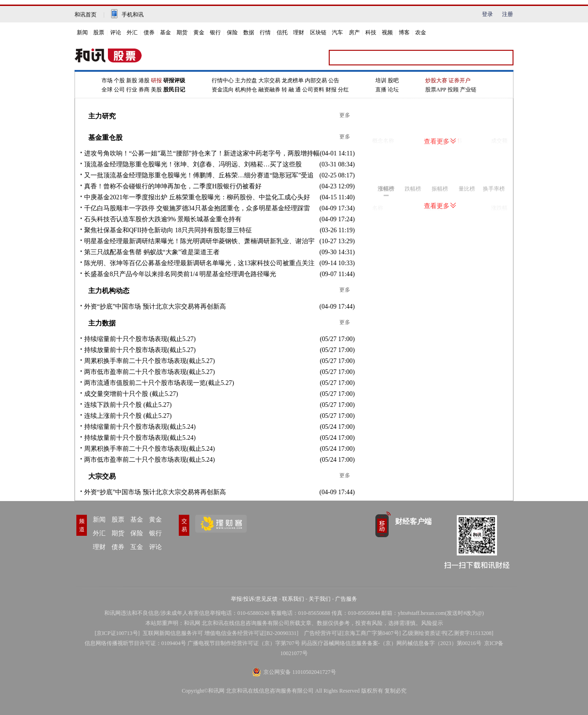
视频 (387, 32)
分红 (343, 90)
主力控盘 (246, 80)
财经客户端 (413, 521)
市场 (107, 80)
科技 (371, 32)
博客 (404, 32)
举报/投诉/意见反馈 (254, 599)
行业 (132, 90)
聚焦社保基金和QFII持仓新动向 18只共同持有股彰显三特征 (168, 230)
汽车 (337, 32)
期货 (182, 32)
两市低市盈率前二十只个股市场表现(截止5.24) (150, 460)
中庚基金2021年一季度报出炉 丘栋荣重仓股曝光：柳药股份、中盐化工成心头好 (197, 197)
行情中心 (223, 80)
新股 (132, 80)
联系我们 (293, 599)
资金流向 (223, 90)
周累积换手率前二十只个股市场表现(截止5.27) (150, 361)
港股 (144, 80)
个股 (119, 80)
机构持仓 (246, 90)
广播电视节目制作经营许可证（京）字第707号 (244, 643)
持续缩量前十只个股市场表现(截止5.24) (140, 427)
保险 (232, 32)
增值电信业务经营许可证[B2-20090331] (251, 633)
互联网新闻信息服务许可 (173, 633)
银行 (215, 32)
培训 (381, 80)
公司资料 (313, 90)
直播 (381, 90)
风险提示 (432, 623)
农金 (421, 32)
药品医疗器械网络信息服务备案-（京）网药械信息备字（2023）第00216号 (391, 643)
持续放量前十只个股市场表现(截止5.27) (140, 350)
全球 (107, 90)
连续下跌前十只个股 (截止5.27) (128, 405)
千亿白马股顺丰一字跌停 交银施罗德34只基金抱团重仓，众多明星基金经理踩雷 (197, 208)
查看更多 (440, 141)
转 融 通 (291, 90)
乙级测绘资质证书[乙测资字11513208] (448, 633)
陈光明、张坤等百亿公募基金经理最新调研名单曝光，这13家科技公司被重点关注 (199, 263)
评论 (116, 32)
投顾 (453, 90)
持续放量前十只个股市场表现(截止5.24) (140, 438)
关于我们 (320, 599)
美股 (156, 90)
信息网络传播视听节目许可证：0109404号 (135, 643)
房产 (354, 32)
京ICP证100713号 (117, 633)
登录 (487, 14)
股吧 (393, 80)
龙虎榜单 (293, 80)
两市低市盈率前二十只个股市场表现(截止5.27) (150, 372)
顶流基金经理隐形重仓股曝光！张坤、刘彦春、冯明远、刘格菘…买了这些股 (193, 164)
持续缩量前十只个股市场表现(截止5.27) (140, 339)
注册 (508, 14)
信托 (282, 32)
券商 (144, 90)
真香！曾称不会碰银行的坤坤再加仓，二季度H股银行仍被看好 (173, 186)
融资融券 (269, 90)
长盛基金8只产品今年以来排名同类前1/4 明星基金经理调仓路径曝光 (180, 274)
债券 (149, 32)
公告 (334, 80)
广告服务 (346, 599)
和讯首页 (86, 15)
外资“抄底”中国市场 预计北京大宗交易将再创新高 (155, 307)
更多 (345, 115)
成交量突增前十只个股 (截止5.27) (131, 394)
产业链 (468, 90)
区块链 (318, 32)
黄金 (199, 32)
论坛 (393, 90)
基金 (166, 32)
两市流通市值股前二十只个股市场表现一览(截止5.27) (159, 383)
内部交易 (316, 80)
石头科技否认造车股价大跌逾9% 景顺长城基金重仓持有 (163, 219)
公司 (119, 90)
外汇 (132, 32)
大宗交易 (269, 80)
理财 (299, 32)
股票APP (436, 90)
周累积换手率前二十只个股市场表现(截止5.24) (150, 449)
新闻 (82, 32)
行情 (265, 32)
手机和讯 (133, 15)
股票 (99, 32)
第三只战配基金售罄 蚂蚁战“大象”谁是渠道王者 (152, 252)
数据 (249, 32)
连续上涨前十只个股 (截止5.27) (128, 416)
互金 (137, 547)
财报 (331, 90)
